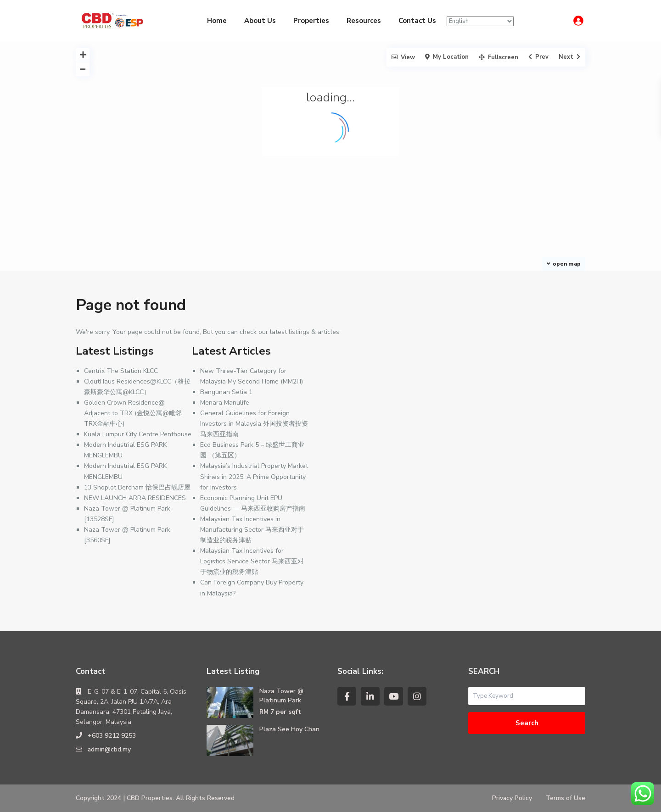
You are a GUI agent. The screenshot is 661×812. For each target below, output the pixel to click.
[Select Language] (480, 21)
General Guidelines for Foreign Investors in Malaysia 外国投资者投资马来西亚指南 (254, 424)
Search (527, 723)
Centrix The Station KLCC (121, 371)
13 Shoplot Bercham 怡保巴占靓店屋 (137, 487)
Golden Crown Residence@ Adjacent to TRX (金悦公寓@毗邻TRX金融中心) (133, 413)
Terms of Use (566, 798)
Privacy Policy (512, 798)
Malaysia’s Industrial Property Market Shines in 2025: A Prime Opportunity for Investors (254, 476)
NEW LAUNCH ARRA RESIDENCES (135, 498)
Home (217, 21)
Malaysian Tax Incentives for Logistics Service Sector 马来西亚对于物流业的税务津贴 (252, 561)
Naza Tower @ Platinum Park (281, 696)
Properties (311, 21)
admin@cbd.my (109, 749)
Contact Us (417, 21)
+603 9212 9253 (112, 736)
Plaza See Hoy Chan (289, 729)
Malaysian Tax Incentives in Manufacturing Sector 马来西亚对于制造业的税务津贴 (252, 530)
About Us (260, 21)
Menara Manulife (225, 403)
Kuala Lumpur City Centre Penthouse (138, 434)
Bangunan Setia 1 (226, 392)
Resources (364, 21)
